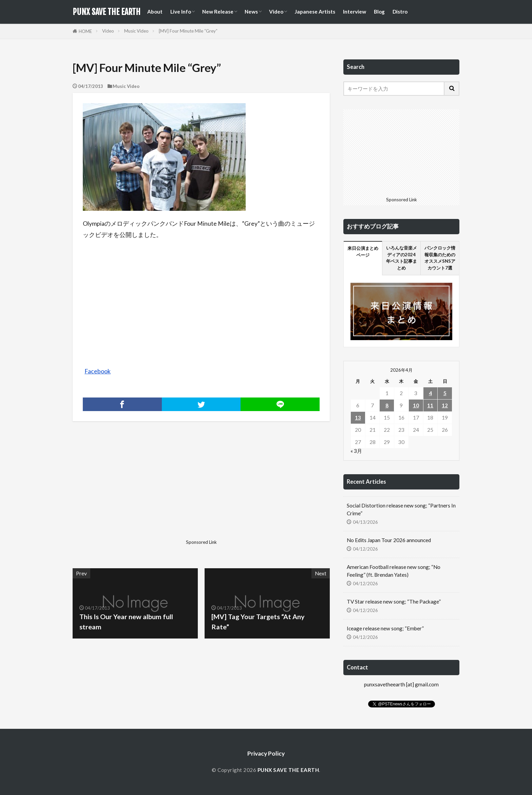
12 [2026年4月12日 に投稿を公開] (445, 405)
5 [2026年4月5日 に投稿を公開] (445, 393)
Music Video (136, 31)
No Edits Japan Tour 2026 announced (389, 540)
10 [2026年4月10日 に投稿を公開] (416, 405)
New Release (218, 12)
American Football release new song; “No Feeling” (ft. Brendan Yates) (394, 571)
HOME (85, 31)
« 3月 (356, 451)
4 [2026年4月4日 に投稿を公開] (430, 393)
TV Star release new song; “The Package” (394, 602)
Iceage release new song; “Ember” (385, 628)
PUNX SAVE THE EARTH (107, 12)
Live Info (181, 12)
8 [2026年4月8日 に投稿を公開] (387, 405)
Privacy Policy (266, 753)
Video (276, 12)
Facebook (98, 371)
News (251, 12)
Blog (379, 12)
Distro (400, 12)
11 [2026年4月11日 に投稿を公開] (430, 405)
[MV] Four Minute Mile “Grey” (188, 31)
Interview (355, 12)
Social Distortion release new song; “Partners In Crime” (401, 509)
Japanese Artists (315, 12)
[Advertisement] (136, 489)
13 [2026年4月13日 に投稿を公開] (358, 418)
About (155, 12)
